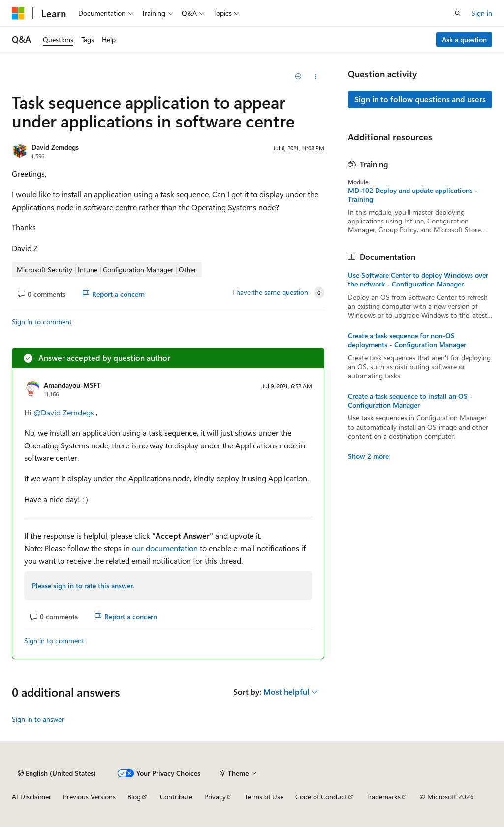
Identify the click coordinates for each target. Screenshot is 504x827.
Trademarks (383, 797)
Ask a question (464, 40)
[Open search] (458, 13)
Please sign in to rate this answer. (83, 586)
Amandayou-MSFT (72, 385)
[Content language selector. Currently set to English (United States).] (57, 773)
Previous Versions (89, 797)
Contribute (176, 797)
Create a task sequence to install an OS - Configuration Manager (410, 401)
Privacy (215, 797)
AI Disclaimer (31, 797)
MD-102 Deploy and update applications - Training (413, 195)
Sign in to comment (42, 322)
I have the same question (270, 292)
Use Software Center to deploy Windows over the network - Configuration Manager (418, 280)
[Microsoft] (18, 13)
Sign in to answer (38, 719)
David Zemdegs (55, 147)
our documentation (165, 548)
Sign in (482, 13)
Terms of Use (264, 797)
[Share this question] (315, 77)
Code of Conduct (321, 797)
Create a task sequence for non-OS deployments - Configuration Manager (407, 340)
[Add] (298, 77)
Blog (134, 797)
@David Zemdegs (65, 412)
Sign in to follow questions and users (420, 99)
